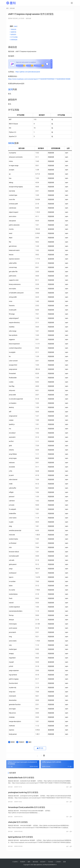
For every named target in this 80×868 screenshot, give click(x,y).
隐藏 (15, 26)
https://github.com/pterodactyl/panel (28, 72)
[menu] (72, 3)
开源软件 (21, 742)
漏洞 (10, 89)
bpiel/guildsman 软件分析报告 (21, 841)
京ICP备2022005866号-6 (49, 865)
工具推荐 (58, 862)
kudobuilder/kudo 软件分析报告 (21, 778)
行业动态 (51, 862)
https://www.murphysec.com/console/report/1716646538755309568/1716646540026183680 (39, 79)
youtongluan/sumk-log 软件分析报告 (23, 794)
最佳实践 (35, 862)
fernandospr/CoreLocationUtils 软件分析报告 (27, 809)
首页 (7, 8)
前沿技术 (43, 862)
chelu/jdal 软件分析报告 (18, 825)
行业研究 (15, 862)
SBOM (11, 143)
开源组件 (23, 862)
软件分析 (29, 18)
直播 (64, 862)
